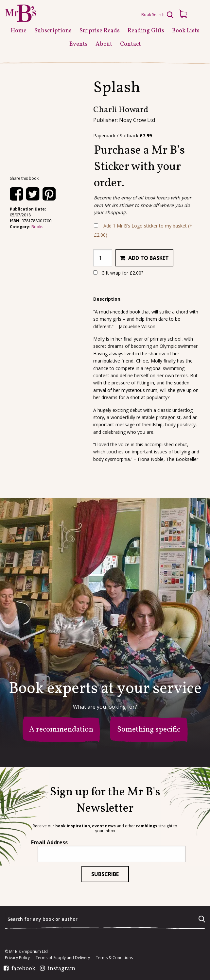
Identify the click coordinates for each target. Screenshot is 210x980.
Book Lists (186, 31)
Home (19, 31)
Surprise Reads (100, 31)
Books (37, 227)
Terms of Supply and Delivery (63, 958)
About (104, 44)
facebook (23, 969)
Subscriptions (53, 31)
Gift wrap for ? (118, 273)
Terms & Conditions (114, 958)
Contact (131, 44)
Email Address (49, 842)
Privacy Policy (17, 958)
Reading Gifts (146, 31)
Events (79, 44)
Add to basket (149, 258)
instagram (61, 969)
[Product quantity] (103, 258)
